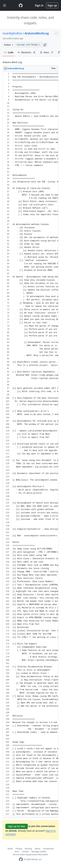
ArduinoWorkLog (37, 33)
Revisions (27, 52)
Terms (10, 849)
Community (48, 849)
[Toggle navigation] (5, 5)
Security (28, 849)
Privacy (19, 849)
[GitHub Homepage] (21, 859)
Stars (47, 52)
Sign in (39, 5)
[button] (45, 45)
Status (37, 849)
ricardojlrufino (12, 33)
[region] (30, 444)
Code (9, 52)
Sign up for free (17, 826)
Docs (17, 852)
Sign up (52, 5)
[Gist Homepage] (21, 5)
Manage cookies (39, 852)
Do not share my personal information (31, 854)
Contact (25, 852)
